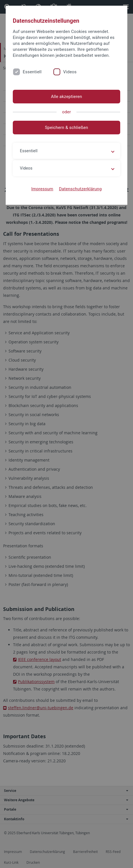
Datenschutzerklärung (80, 189)
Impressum (42, 189)
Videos (70, 72)
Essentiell (32, 72)
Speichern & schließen (66, 128)
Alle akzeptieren (66, 97)
